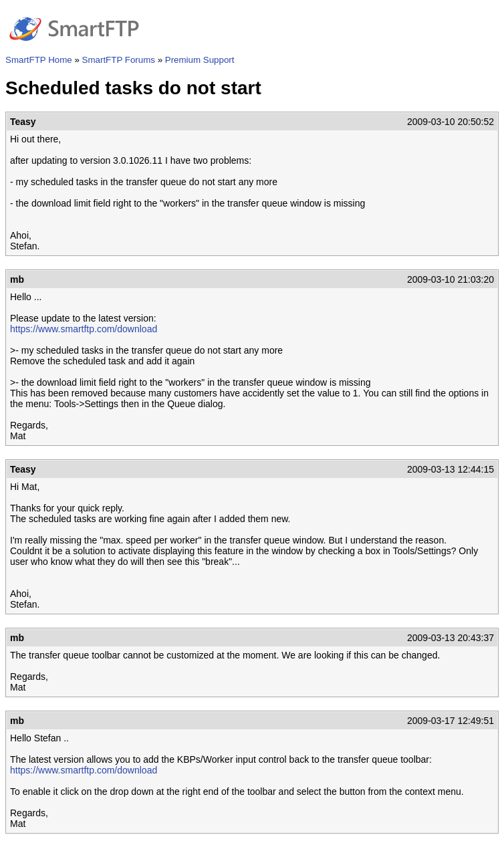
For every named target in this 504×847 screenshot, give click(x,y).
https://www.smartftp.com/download (84, 329)
